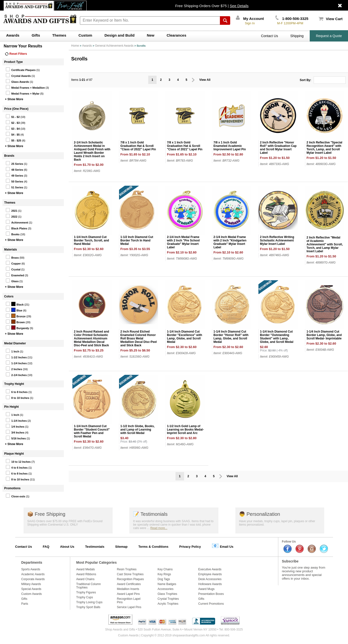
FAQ (46, 547)
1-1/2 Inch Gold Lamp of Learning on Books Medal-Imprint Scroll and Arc (185, 430)
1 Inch (12, 351)
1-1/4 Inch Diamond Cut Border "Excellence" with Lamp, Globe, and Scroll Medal (184, 337)
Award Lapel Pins (128, 594)
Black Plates (16, 228)
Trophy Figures (86, 592)
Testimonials (150, 514)
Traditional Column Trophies (89, 586)
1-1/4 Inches (16, 363)
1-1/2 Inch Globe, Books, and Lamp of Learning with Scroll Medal (138, 430)
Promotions (12, 488)
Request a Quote (329, 36)
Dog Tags (164, 579)
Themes (59, 35)
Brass (12, 257)
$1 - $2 (13, 116)
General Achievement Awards (114, 46)
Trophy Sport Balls (88, 607)
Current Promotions (211, 604)
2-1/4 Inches (16, 374)
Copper (13, 263)
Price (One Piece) (16, 109)
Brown (15, 322)
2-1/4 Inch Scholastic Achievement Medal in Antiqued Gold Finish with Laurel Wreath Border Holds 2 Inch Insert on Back (92, 151)
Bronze (16, 316)
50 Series (14, 181)
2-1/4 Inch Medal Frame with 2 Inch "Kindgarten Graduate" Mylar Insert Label (230, 242)
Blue (14, 310)
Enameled (15, 275)
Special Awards (31, 589)
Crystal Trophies (168, 599)
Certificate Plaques (21, 69)
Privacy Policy (190, 547)
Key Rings (164, 574)
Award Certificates (129, 584)
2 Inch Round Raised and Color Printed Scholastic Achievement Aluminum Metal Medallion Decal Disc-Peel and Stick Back (91, 338)
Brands (9, 156)
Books (13, 234)
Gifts (36, 35)
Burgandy (17, 327)
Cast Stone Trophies (130, 574)
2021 (11, 210)
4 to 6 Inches (17, 467)
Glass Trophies (167, 594)
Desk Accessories (210, 579)
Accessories (166, 589)
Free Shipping (46, 514)
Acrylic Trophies (168, 604)
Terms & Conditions (154, 547)
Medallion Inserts (128, 589)
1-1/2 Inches (16, 357)
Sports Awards (31, 569)
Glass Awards (17, 81)
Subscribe (290, 561)
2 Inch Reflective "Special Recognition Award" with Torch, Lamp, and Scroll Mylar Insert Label (324, 148)
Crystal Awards (18, 75)
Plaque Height (14, 454)
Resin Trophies (127, 569)
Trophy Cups (85, 597)
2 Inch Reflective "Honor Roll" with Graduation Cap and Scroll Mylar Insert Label (278, 148)
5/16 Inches (16, 438)
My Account (250, 19)
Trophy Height (14, 384)
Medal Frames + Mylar (23, 93)
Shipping (297, 36)
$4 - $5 (13, 134)
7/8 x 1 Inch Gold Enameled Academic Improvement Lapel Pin (230, 146)
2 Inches (14, 368)
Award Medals (86, 569)
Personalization (260, 514)
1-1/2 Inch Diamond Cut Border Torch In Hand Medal (137, 240)
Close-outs (15, 496)
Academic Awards (33, 574)
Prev (193, 80)
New (151, 35)
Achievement (17, 222)
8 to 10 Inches (17, 397)
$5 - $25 (13, 140)
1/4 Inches (15, 426)
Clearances (176, 35)
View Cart (331, 19)
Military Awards (31, 584)
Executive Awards (210, 569)
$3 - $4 (13, 128)
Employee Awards (210, 574)
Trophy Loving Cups (89, 602)
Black (15, 304)
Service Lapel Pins (129, 607)
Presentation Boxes (211, 594)
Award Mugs (206, 589)
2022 (11, 216)
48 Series (14, 169)
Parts (25, 604)
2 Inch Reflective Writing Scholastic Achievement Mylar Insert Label (277, 240)
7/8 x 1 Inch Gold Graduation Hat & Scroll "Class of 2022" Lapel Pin (138, 146)
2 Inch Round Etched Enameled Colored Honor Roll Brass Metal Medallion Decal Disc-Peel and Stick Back (139, 338)
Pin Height (11, 407)
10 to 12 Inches (18, 461)
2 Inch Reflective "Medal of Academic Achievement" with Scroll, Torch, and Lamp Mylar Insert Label (325, 244)
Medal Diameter (15, 343)
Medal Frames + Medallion (25, 87)
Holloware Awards (210, 584)
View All (205, 80)
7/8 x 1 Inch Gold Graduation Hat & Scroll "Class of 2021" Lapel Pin (185, 146)
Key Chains (165, 569)
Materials (11, 250)
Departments (32, 562)
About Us (67, 547)
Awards (13, 35)
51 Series (14, 187)
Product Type (13, 62)
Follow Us (289, 542)
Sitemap (121, 547)
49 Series (14, 175)
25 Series (14, 163)
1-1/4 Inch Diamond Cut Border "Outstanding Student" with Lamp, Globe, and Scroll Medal (277, 337)
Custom (85, 35)
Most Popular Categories (97, 562)
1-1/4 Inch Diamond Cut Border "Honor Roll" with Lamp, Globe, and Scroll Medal (231, 337)
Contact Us (269, 36)
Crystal (13, 269)
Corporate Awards (33, 579)
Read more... (159, 528)
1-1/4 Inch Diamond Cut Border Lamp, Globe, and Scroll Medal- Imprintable (324, 335)
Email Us (222, 546)
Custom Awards (32, 594)
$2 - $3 (13, 122)
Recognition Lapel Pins (129, 601)
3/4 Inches (15, 432)
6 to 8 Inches (17, 391)
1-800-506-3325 (292, 19)
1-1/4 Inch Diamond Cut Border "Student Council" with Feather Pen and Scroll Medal (92, 431)
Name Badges (167, 584)
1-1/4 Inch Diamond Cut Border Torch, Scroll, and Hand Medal (91, 240)
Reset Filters (16, 54)
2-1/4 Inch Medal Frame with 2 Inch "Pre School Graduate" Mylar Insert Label (183, 242)
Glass (12, 280)
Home (75, 46)
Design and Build (120, 35)
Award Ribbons (86, 574)
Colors (9, 296)
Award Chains (85, 579)
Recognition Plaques (130, 579)
